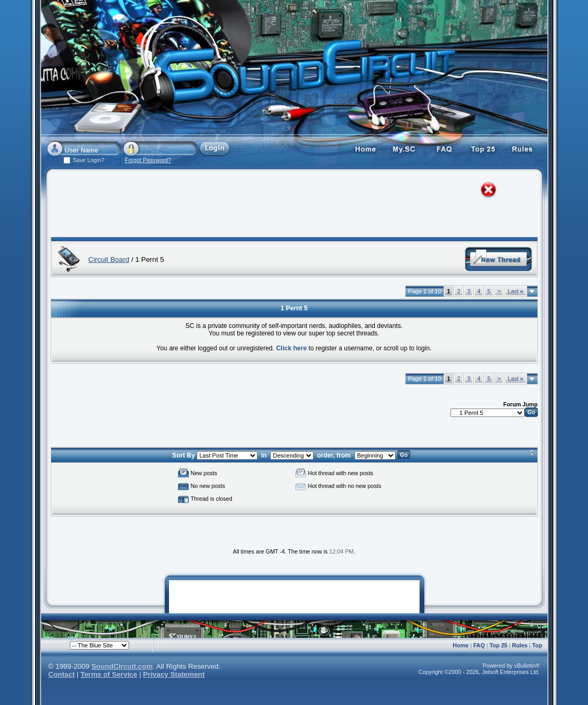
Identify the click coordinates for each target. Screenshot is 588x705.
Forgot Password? (148, 160)
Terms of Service (109, 674)
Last (515, 291)
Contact (62, 674)
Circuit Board (109, 259)
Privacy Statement (174, 674)
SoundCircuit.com (122, 666)
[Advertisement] (284, 205)
